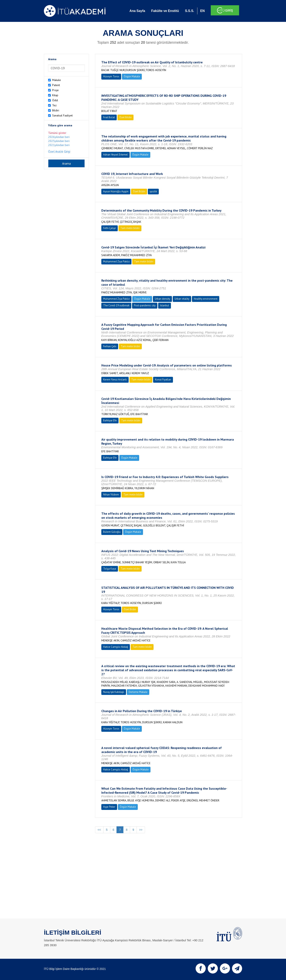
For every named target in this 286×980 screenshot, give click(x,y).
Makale (57, 80)
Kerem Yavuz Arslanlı (115, 380)
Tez (54, 105)
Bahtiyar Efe (110, 420)
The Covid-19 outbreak (116, 305)
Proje (55, 90)
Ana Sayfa (137, 11)
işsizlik (153, 191)
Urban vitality (182, 299)
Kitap (55, 95)
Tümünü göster (57, 133)
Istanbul (165, 305)
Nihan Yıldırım (111, 495)
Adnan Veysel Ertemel (115, 155)
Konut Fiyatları (163, 380)
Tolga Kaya (110, 569)
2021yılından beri (59, 145)
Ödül (55, 100)
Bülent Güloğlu (112, 532)
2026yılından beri (59, 137)
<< (99, 830)
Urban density (162, 299)
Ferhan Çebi (110, 346)
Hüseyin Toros (111, 76)
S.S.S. (189, 11)
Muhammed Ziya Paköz (116, 262)
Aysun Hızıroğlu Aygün (116, 191)
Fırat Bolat (109, 117)
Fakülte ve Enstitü (165, 11)
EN (202, 11)
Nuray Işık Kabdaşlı (114, 692)
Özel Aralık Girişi (59, 151)
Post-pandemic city (145, 305)
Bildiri (56, 110)
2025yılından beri (59, 141)
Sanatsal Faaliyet (62, 115)
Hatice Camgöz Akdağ (116, 647)
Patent (56, 85)
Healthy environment (206, 299)
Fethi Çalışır (110, 228)
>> (141, 830)
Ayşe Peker (109, 807)
